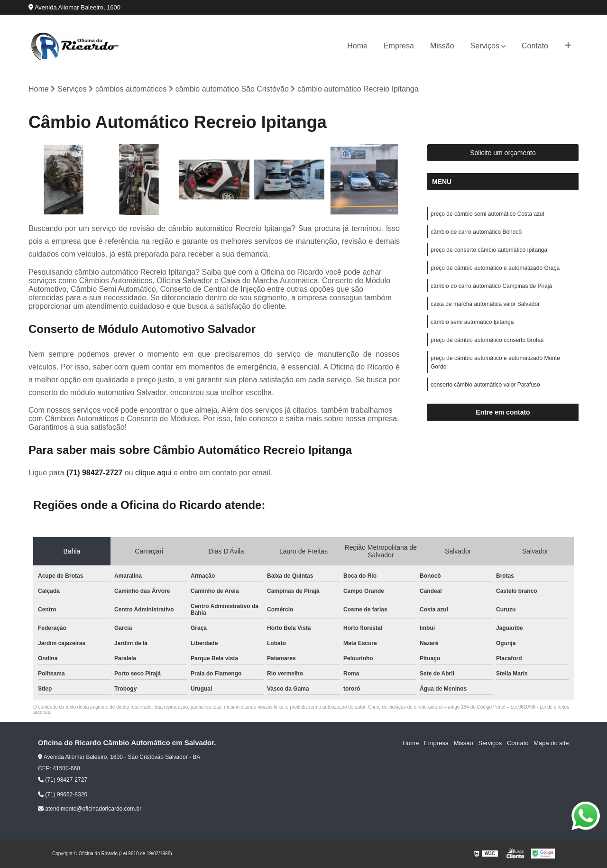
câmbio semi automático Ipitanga (472, 323)
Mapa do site (551, 743)
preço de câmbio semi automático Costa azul (487, 214)
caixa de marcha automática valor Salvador (485, 305)
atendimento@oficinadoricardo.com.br (90, 809)
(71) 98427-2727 (96, 473)
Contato (535, 46)
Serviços (485, 46)
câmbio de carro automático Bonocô (476, 232)
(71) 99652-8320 (63, 794)
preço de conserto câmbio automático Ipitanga (489, 250)
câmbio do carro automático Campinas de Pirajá (491, 286)
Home (357, 46)
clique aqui (153, 473)
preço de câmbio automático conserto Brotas (487, 341)
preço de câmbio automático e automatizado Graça (495, 268)
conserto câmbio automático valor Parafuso (485, 385)
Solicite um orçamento (503, 153)
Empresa (399, 46)
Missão (442, 46)
